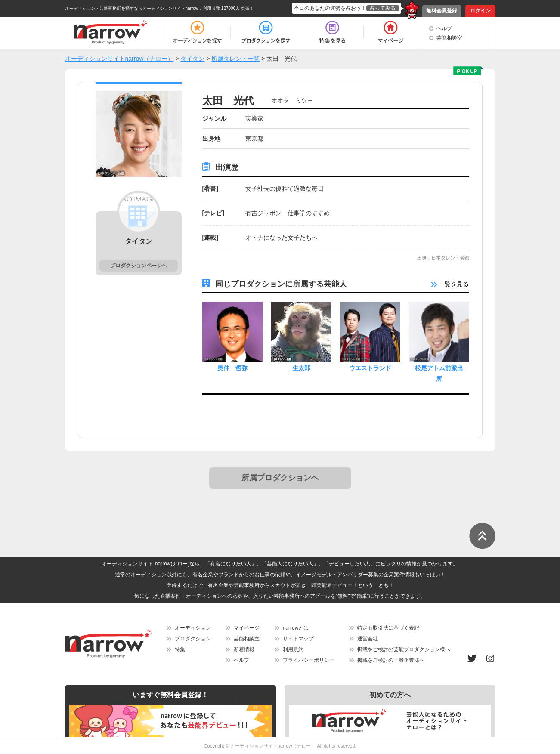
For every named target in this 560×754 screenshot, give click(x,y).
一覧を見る (450, 284)
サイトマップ (298, 639)
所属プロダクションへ (280, 478)
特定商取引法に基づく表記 (388, 628)
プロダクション (193, 639)
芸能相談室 (449, 38)
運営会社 (368, 639)
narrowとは (296, 628)
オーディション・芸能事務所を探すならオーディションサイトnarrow (132, 8)
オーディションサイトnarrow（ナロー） (273, 746)
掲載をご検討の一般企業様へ (391, 660)
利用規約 (293, 649)
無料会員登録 (442, 11)
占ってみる (383, 8)
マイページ (247, 628)
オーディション (193, 628)
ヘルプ (444, 28)
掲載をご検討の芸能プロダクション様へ (404, 649)
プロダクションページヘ (139, 266)
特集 (180, 649)
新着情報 (244, 649)
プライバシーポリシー (309, 660)
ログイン (480, 11)
